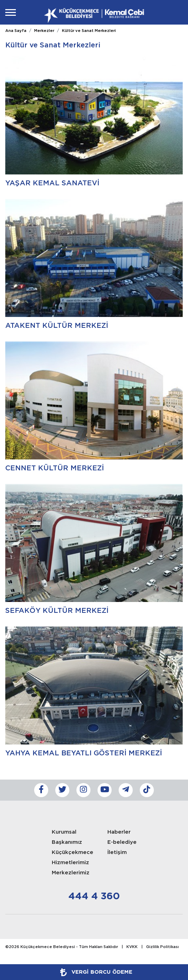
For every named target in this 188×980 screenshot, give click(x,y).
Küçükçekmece (73, 852)
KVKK (132, 947)
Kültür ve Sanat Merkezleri (89, 31)
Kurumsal (64, 832)
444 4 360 (94, 896)
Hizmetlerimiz (70, 863)
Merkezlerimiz (71, 873)
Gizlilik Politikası (162, 947)
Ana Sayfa (16, 31)
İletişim (117, 852)
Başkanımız (67, 842)
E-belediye (122, 842)
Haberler (119, 832)
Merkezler (44, 31)
